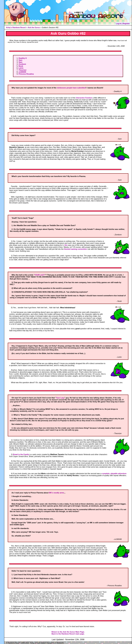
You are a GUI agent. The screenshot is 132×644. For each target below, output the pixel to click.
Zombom (22, 64)
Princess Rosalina (26, 74)
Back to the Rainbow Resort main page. (68, 634)
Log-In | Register (123, 23)
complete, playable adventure (114, 473)
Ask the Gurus (34, 27)
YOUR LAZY (40, 275)
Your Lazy (60, 398)
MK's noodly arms (57, 493)
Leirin (21, 68)
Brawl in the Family (21, 454)
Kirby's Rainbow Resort (16, 27)
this (66, 245)
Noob (21, 66)
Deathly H (23, 58)
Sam (21, 60)
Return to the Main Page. (68, 632)
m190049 (22, 72)
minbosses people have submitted (71, 88)
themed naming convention (76, 249)
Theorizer (23, 70)
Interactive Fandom (84, 98)
